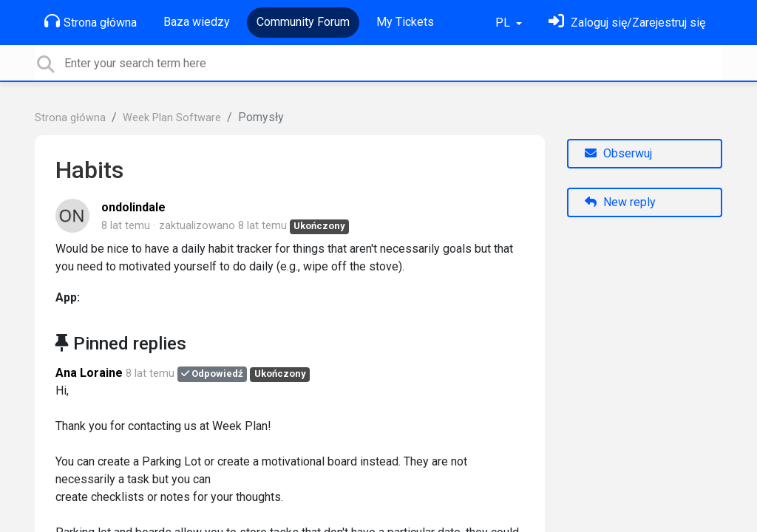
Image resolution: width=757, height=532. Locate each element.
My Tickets (405, 22)
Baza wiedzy (197, 22)
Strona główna (91, 21)
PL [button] (504, 23)
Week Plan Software (172, 118)
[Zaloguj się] (627, 23)
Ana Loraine (89, 373)
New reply (620, 202)
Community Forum (303, 22)
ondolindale (133, 207)
